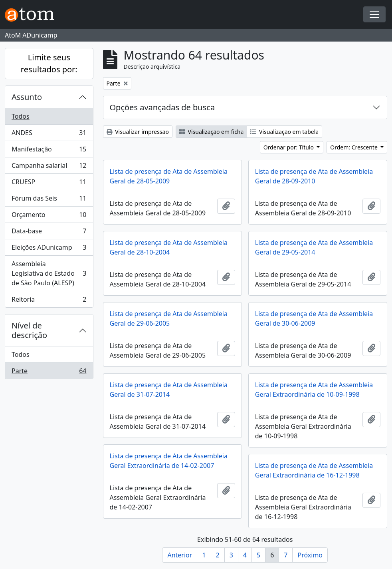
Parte (49, 372)
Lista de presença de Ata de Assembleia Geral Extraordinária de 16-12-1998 (314, 470)
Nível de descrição (29, 330)
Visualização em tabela (284, 132)
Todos (21, 116)
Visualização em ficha (212, 132)
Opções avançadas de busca (162, 107)
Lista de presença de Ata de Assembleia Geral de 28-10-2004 (169, 247)
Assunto (27, 97)
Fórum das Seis (49, 200)
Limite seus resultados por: (49, 63)
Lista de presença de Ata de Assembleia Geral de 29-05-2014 (314, 247)
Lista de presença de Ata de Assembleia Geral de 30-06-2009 (314, 318)
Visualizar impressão (138, 132)
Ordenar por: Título (289, 147)
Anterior (180, 555)
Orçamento (49, 216)
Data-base (49, 233)
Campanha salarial (49, 167)
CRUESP (49, 184)
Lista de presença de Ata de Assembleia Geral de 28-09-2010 (314, 176)
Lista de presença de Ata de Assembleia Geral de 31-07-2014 (169, 390)
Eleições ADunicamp (49, 249)
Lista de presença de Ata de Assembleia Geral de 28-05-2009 (169, 176)
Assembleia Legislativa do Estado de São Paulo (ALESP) (49, 273)
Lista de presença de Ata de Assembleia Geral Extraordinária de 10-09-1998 (314, 390)
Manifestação (49, 151)
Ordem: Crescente (354, 147)
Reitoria (49, 301)
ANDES (49, 134)
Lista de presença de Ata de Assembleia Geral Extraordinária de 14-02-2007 (169, 461)
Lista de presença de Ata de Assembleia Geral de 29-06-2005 (169, 318)
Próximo (310, 555)
